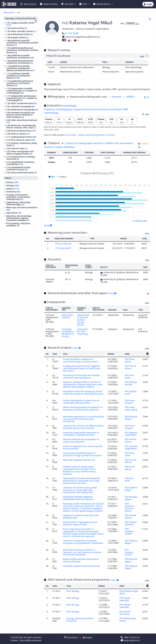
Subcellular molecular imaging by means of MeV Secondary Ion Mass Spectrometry (83, 394)
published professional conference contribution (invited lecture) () (22, 50)
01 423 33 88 (70, 33)
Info (84, 4)
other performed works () (24, 172)
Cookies (15, 640)
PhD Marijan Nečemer (131, 525)
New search (28, 4)
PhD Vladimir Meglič (131, 489)
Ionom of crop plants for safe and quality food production (83, 446)
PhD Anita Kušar (130, 453)
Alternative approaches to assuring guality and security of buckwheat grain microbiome (82, 419)
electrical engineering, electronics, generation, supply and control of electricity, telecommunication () (21, 237)
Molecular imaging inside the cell (80, 461)
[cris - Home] (9, 4)
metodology (69, 106)
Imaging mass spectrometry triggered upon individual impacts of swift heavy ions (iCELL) (82, 369)
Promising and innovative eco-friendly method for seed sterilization (82, 377)
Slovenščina (71, 637)
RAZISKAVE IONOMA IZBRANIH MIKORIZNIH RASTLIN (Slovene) (79, 498)
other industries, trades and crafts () (20, 295)
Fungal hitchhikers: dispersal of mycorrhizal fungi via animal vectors (81, 362)
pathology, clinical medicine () (21, 257)
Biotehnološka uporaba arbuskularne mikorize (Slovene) (81, 561)
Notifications (102, 4)
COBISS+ (130, 97)
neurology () (13, 260)
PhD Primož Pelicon (130, 368)
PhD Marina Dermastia (125, 613)
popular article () (20, 37)
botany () (12, 182)
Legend (76, 349)
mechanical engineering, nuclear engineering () (18, 265)
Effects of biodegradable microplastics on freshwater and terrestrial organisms (83, 408)
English (87, 637)
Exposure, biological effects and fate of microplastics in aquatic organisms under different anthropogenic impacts (83, 385)
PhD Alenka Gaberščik (125, 599)
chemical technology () (18, 243)
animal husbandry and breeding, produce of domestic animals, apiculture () (22, 281)
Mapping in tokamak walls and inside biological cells (81, 518)
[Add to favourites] (150, 19)
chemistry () (13, 192)
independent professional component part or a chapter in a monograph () (22, 98)
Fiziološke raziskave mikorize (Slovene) (82, 567)
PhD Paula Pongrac (130, 402)
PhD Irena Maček (130, 362)
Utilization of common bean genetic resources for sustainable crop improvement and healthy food (81, 490)
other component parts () (24, 103)
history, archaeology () (18, 300)
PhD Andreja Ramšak (131, 384)
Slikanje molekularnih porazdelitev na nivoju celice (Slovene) (81, 440)
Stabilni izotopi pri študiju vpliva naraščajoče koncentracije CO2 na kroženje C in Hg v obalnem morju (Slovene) (80, 471)
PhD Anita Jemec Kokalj (131, 408)
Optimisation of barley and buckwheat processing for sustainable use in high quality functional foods (82, 481)
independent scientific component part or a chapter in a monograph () (22, 91)
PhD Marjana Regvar (131, 418)
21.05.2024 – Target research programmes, (86, 135)
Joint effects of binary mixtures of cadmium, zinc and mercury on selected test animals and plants (83, 553)
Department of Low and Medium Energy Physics (83, 319)
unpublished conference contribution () (20, 163)
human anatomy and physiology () (22, 230)
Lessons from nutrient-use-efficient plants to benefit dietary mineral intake (82, 427)
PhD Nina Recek (129, 377)
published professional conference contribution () (20, 62)
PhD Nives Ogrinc (130, 469)
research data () (19, 148)
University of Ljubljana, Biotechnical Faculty (68, 333)
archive (110, 135)
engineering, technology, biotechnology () (18, 203)
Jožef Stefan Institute (67, 316)
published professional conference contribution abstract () (20, 83)
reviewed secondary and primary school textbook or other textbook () (20, 115)
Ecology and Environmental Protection (80, 619)
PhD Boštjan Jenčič (131, 393)
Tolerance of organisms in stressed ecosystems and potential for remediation (80, 544)
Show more (140, 221)
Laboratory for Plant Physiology (83, 331)
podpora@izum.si (130, 640)
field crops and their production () (22, 208)
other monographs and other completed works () (20, 152)
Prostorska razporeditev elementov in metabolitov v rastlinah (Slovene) (81, 433)
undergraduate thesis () (23, 137)
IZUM (15, 637)
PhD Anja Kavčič (63, 248)
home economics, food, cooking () (22, 290)
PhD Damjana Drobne (129, 533)
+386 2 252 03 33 (130, 637)
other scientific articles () (23, 31)
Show (48, 225)
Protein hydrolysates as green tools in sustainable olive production (82, 402)
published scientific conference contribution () (20, 56)
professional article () (22, 34)
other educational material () (22, 121)
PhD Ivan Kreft (129, 480)
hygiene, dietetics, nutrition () (21, 254)
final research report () (23, 140)
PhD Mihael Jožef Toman (128, 619)
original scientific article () (20, 24)
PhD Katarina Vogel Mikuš (131, 433)
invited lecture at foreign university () (21, 158)
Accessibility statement (31, 640)
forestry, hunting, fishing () (20, 286)
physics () (13, 189)
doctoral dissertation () (23, 131)
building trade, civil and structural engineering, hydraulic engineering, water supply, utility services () (20, 272)
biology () (13, 185)
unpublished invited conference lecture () (18, 168)
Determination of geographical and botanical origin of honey (80, 525)
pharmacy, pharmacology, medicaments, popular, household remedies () (19, 218)
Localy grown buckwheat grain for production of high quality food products (83, 453)
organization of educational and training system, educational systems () (22, 249)
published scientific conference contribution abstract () (18, 76)
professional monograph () (24, 110)
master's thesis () (20, 134)
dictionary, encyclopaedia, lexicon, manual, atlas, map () (21, 126)
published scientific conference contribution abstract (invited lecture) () (20, 68)
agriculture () (14, 213)
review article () (19, 28)
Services (67, 4)
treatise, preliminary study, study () (22, 144)
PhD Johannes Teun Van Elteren (129, 507)
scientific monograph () (23, 106)
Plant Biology (73, 592)
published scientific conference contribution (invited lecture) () (22, 43)
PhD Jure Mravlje (63, 244)
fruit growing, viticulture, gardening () (19, 224)
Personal (117, 97)
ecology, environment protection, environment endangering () (18, 197)
